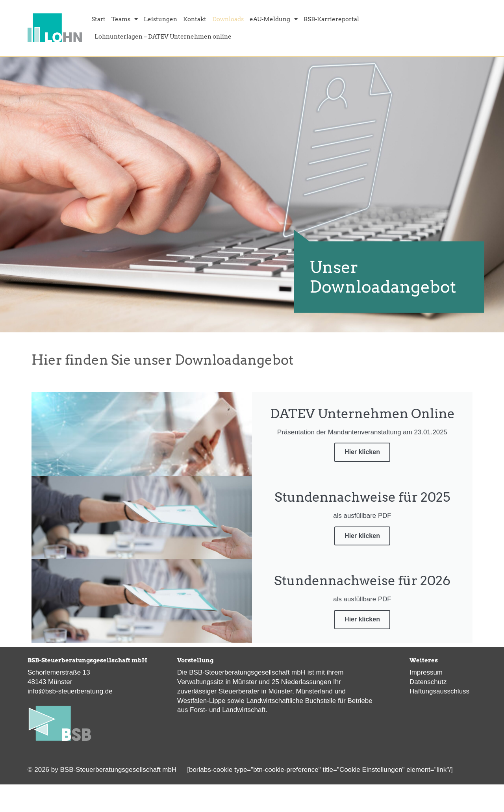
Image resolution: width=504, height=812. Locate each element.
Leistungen (160, 19)
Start (98, 19)
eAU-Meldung (274, 19)
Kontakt (195, 19)
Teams (125, 19)
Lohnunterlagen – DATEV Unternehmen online (163, 36)
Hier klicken (362, 451)
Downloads (228, 19)
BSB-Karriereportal (331, 19)
